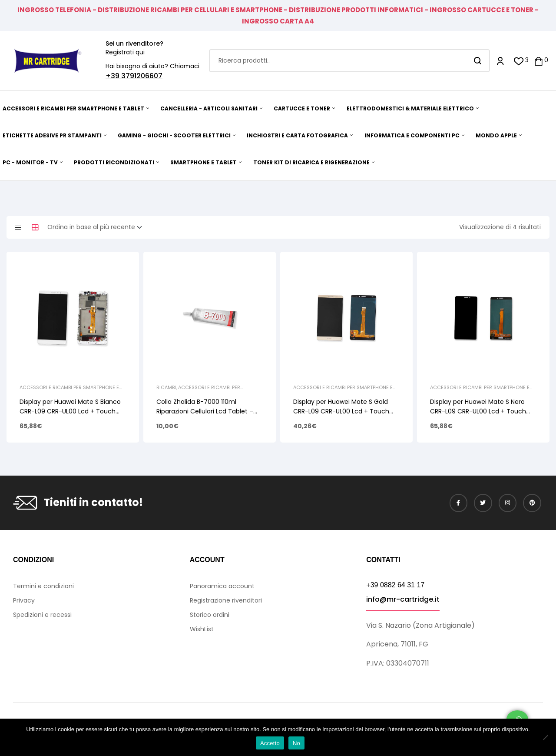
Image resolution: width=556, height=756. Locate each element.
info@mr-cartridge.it (403, 599)
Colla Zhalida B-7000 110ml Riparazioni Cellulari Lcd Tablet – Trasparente (205, 411)
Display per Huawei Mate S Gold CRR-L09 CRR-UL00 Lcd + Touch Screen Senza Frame (341, 411)
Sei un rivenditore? (134, 43)
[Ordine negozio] (97, 227)
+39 (113, 76)
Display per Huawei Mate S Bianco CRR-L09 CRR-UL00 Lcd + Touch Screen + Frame (70, 411)
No (296, 743)
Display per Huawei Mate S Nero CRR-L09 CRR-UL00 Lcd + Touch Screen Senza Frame (478, 411)
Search (478, 61)
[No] (545, 737)
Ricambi (166, 387)
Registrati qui (125, 52)
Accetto (270, 743)
